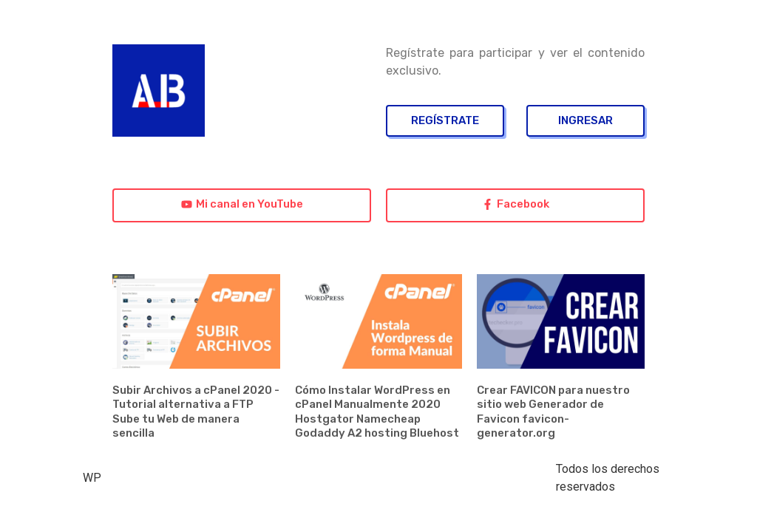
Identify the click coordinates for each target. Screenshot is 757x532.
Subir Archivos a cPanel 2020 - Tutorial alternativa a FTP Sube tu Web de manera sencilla (196, 412)
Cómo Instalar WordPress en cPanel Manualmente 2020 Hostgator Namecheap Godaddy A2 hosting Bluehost (377, 412)
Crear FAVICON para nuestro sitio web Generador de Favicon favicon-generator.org (553, 412)
